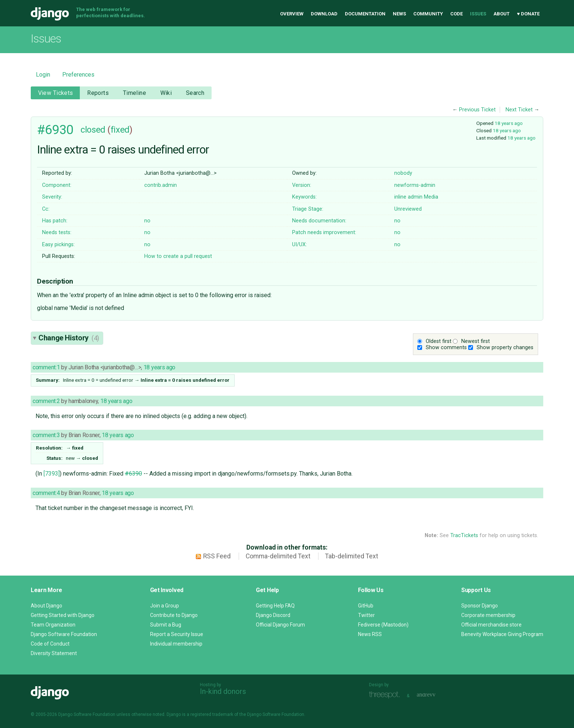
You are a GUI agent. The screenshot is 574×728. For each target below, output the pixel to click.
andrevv (434, 695)
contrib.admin (161, 185)
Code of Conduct (50, 644)
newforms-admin (415, 185)
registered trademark (212, 714)
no (147, 221)
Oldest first (439, 341)
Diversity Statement (54, 653)
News (399, 14)
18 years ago (509, 123)
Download (324, 14)
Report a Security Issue (177, 634)
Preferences (78, 75)
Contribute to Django (174, 615)
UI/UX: (299, 245)
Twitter (366, 615)
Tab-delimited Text (352, 556)
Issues (478, 14)
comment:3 (46, 435)
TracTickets (464, 535)
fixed (120, 130)
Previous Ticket (477, 110)
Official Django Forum (280, 625)
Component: (57, 185)
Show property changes (505, 348)
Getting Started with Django (63, 615)
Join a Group (165, 606)
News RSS (370, 634)
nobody (403, 173)
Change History (69, 338)
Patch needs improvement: (324, 232)
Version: (302, 185)
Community (428, 14)
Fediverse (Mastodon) (383, 625)
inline (400, 197)
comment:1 (46, 367)
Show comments (446, 348)
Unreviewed (408, 209)
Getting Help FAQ (275, 606)
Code (456, 14)
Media (431, 197)
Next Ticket (519, 110)
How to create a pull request (178, 256)
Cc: (46, 209)
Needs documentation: (319, 221)
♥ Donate (528, 14)
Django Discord (273, 615)
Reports (98, 93)
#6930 (55, 130)
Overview (292, 14)
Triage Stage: (308, 209)
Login (43, 75)
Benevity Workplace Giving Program (502, 634)
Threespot (386, 695)
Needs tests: (57, 232)
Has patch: (55, 221)
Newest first (476, 341)
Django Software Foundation (64, 634)
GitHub (366, 606)
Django (50, 14)
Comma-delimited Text (278, 556)
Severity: (52, 197)
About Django (46, 606)
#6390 (133, 474)
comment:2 (46, 401)
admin (415, 197)
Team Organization (53, 625)
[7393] (52, 474)
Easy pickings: (58, 245)
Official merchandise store (491, 625)
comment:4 (46, 493)
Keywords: (304, 197)
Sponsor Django (480, 606)
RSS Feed (217, 556)
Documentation (365, 14)
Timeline (135, 93)
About (502, 14)
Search (195, 93)
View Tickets (56, 93)
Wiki (166, 93)
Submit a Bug (166, 625)
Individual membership (176, 644)
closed (93, 130)
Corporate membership (488, 615)
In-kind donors (223, 691)
